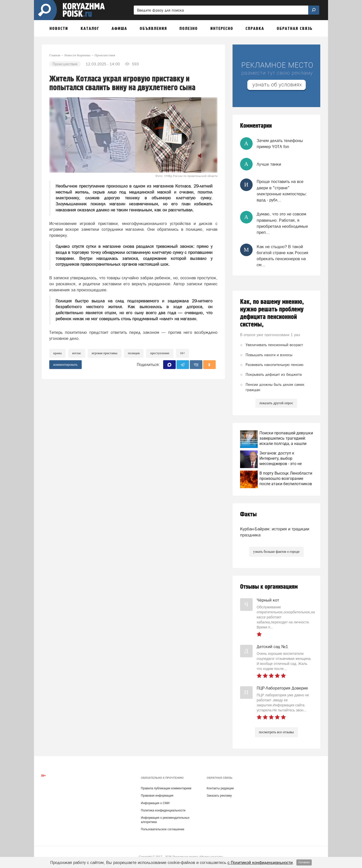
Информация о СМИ (155, 803)
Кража (57, 353)
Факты (248, 514)
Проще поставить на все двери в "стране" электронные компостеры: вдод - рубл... (282, 191)
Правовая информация (157, 796)
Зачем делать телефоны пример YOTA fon (280, 144)
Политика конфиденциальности (163, 810)
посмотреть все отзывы (276, 732)
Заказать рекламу (219, 796)
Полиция (134, 353)
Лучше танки (269, 164)
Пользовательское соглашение (163, 829)
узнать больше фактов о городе (276, 552)
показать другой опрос (276, 403)
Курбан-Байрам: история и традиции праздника (275, 532)
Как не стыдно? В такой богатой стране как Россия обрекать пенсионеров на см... (282, 256)
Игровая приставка (105, 353)
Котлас (77, 353)
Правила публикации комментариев (166, 788)
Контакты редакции (220, 788)
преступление (160, 353)
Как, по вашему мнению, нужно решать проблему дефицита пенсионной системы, (272, 313)
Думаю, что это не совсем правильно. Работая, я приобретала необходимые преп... (282, 223)
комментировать (65, 365)
